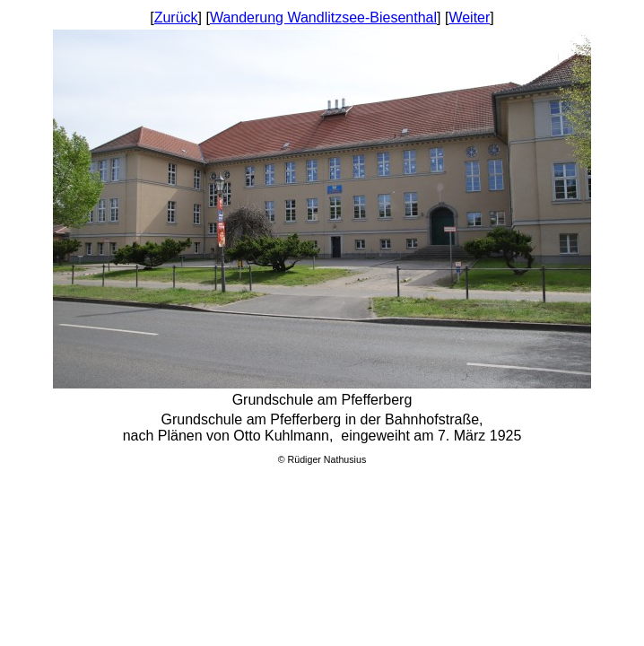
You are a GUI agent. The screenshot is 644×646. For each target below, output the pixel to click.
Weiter (469, 17)
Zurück (176, 17)
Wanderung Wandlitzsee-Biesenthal (323, 17)
